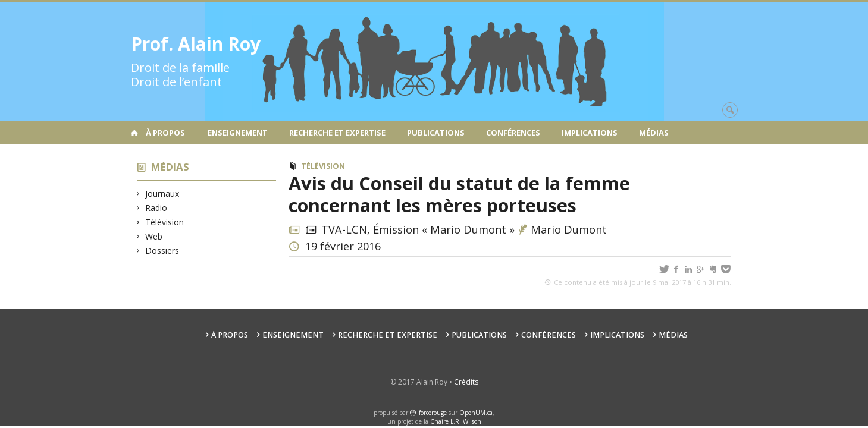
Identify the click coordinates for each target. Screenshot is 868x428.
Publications (436, 133)
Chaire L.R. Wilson (456, 421)
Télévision (165, 222)
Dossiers (162, 251)
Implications (590, 133)
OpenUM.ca (476, 413)
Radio (156, 208)
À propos (165, 133)
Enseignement (238, 133)
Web (154, 236)
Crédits (466, 382)
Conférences (513, 133)
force (433, 413)
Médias (654, 133)
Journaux (162, 193)
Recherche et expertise (337, 133)
